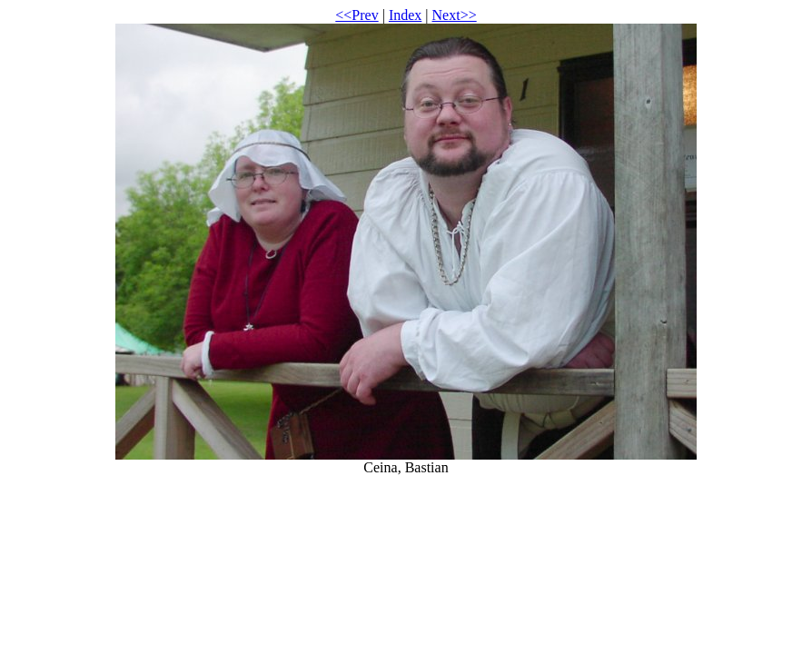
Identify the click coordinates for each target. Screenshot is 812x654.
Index (405, 15)
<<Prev (356, 15)
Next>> (455, 15)
